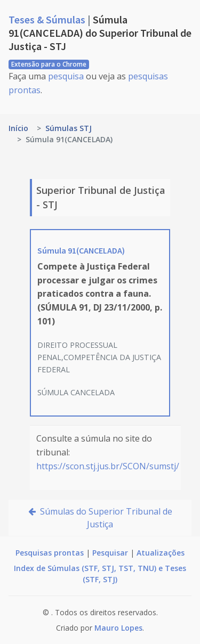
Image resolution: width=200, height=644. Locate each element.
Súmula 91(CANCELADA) (81, 250)
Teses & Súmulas (48, 19)
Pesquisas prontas (50, 553)
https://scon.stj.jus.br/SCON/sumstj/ (108, 466)
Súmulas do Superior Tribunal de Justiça (100, 518)
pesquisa (66, 76)
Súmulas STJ (69, 128)
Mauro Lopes (118, 628)
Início (18, 128)
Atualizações (161, 553)
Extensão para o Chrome (49, 64)
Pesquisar (110, 553)
